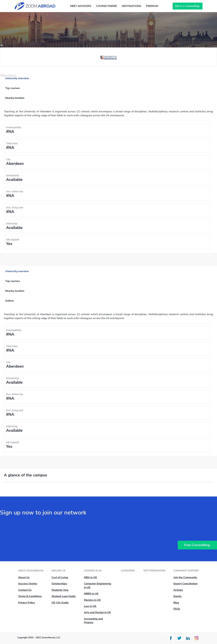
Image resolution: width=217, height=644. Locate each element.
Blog (176, 603)
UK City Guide (60, 603)
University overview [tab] (17, 78)
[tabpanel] (108, 179)
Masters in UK (92, 600)
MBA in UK (90, 577)
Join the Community (185, 577)
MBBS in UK (91, 594)
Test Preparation (154, 571)
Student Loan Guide (64, 596)
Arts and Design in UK (97, 612)
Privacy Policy (27, 603)
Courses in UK (93, 571)
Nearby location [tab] (15, 98)
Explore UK (59, 571)
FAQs (177, 609)
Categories (128, 571)
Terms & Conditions (30, 596)
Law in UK (90, 606)
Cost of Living (60, 577)
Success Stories (28, 584)
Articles (178, 590)
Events (177, 596)
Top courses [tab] (13, 88)
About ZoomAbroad (31, 571)
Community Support (186, 571)
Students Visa (60, 590)
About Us (24, 577)
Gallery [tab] (9, 301)
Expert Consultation (185, 584)
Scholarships (59, 584)
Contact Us (25, 590)
